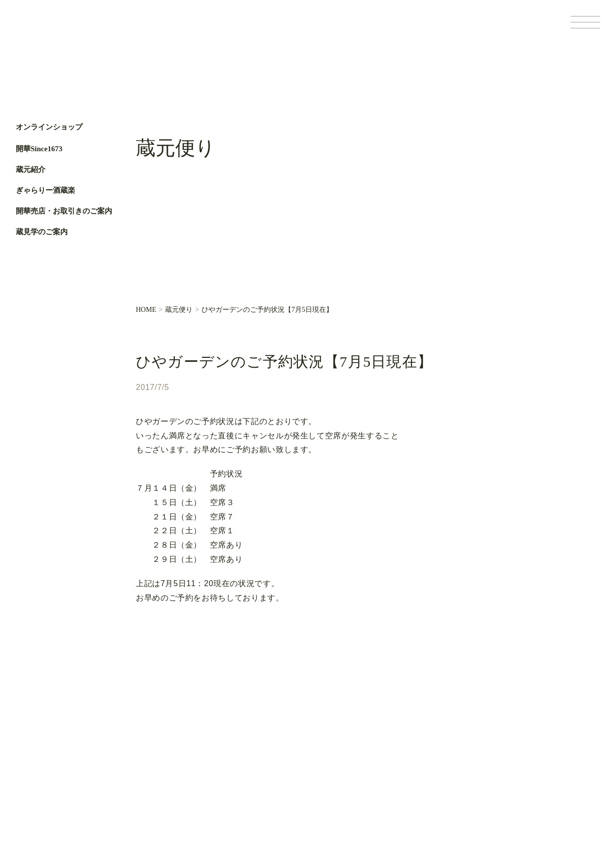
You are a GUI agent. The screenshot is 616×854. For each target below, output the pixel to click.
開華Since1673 (39, 149)
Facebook (28, 323)
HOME (146, 310)
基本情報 (451, 789)
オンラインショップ (49, 127)
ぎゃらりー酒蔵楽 (45, 190)
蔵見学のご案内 (42, 232)
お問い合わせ (264, 780)
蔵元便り (179, 310)
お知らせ (257, 763)
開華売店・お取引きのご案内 (64, 211)
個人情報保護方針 (494, 789)
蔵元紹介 (31, 170)
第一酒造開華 (58, 29)
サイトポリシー (546, 789)
